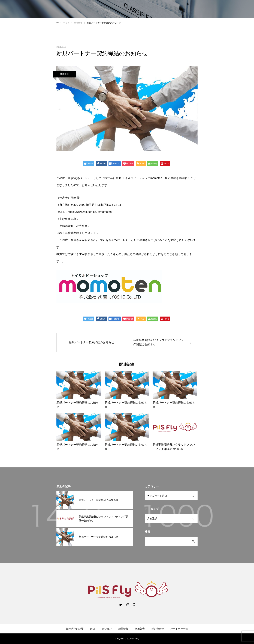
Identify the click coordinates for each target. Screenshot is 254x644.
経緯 (93, 629)
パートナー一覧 (179, 629)
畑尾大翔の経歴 (75, 629)
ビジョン (107, 629)
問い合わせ (158, 629)
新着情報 (64, 74)
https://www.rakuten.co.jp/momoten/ (90, 212)
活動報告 (140, 629)
